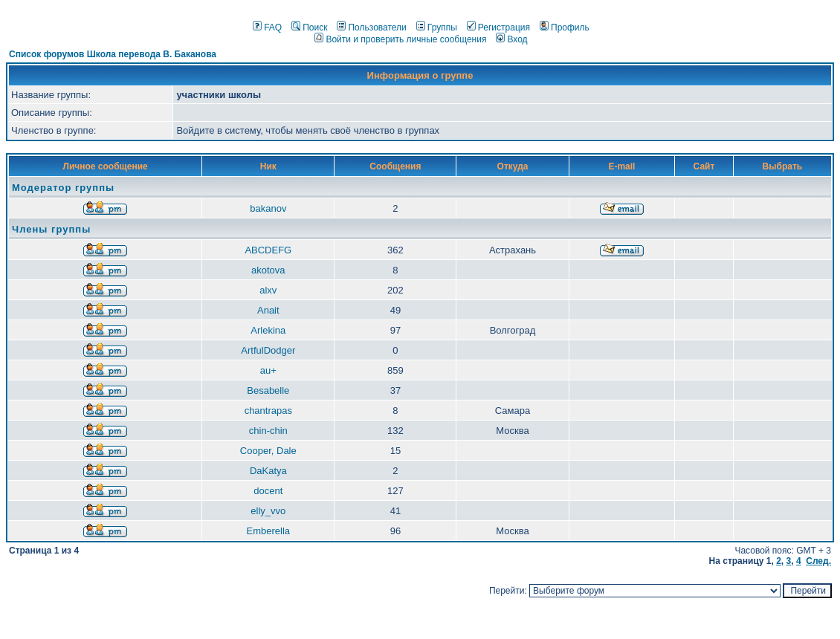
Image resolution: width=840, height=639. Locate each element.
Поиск (309, 27)
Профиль (565, 27)
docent (268, 491)
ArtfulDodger (268, 350)
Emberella (269, 531)
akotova (268, 270)
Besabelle (268, 390)
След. (818, 561)
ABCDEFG (268, 250)
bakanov (268, 208)
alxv (268, 290)
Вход (511, 39)
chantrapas (268, 411)
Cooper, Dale (268, 451)
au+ (268, 370)
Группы (437, 27)
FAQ (267, 27)
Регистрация (498, 27)
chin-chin (268, 431)
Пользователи (371, 27)
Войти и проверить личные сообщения (400, 39)
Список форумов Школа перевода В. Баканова (113, 54)
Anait (268, 310)
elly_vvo (268, 511)
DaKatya (268, 471)
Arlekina (268, 330)
